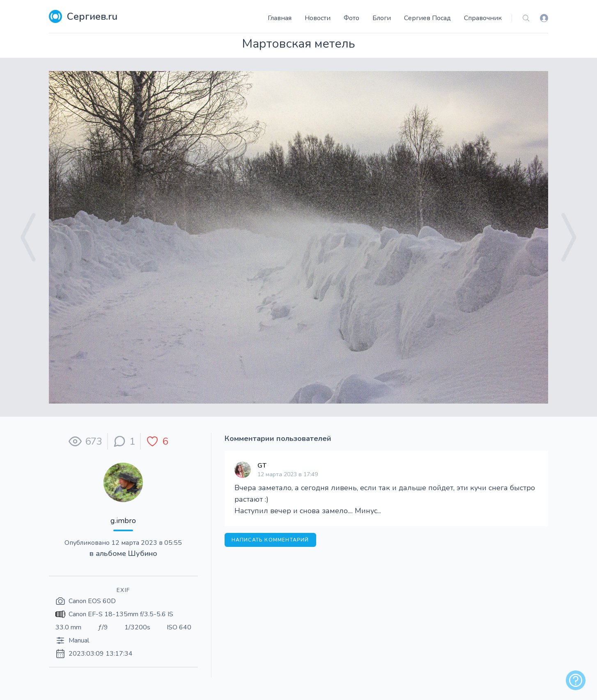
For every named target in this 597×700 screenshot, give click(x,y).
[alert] (576, 680)
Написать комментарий (270, 540)
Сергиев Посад (427, 18)
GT (262, 466)
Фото (351, 18)
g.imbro (123, 521)
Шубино (143, 553)
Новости (318, 18)
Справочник (483, 18)
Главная (280, 18)
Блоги (382, 18)
